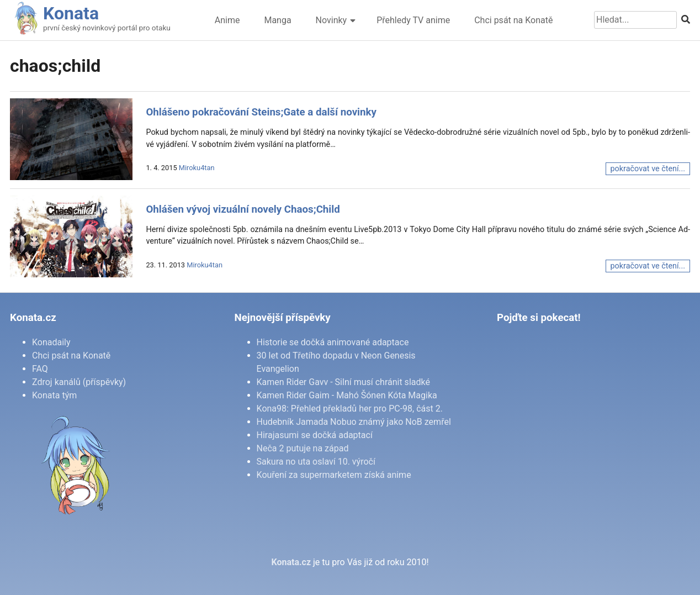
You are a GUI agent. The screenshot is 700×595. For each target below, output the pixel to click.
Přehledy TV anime (413, 20)
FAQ (40, 369)
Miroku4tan (197, 168)
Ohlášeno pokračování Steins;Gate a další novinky (261, 112)
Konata (71, 13)
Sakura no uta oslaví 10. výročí (316, 462)
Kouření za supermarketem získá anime (334, 475)
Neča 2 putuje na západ (303, 448)
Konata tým (54, 395)
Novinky (332, 20)
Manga (277, 20)
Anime (227, 20)
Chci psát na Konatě (513, 20)
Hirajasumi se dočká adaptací (315, 435)
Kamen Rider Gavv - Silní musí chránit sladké (343, 382)
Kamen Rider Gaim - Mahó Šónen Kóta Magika (347, 395)
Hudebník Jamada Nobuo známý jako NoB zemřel (354, 422)
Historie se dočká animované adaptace (333, 342)
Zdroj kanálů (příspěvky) (79, 382)
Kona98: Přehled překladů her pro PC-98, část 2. (350, 409)
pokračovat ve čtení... (648, 169)
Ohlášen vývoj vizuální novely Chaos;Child (243, 209)
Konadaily (51, 342)
